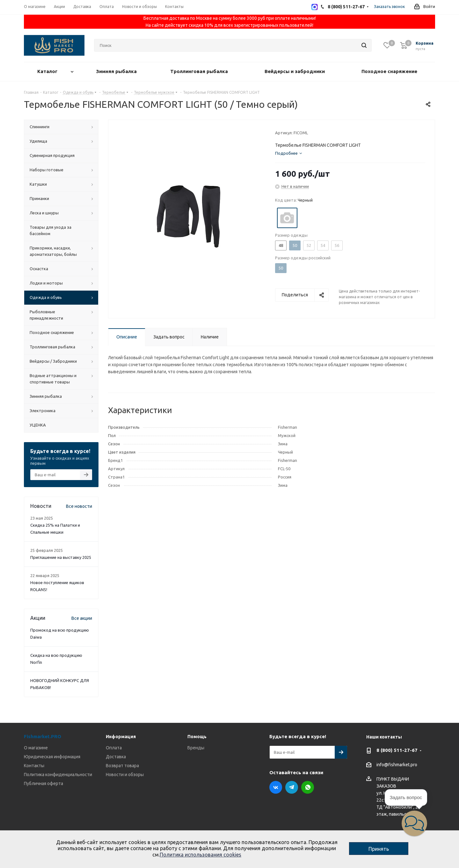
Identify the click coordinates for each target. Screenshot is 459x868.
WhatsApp (308, 787)
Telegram (292, 787)
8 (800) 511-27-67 (397, 750)
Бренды (196, 748)
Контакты (34, 766)
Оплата (114, 748)
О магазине (36, 748)
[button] (414, 823)
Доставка (116, 757)
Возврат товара (122, 766)
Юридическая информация (52, 757)
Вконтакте (276, 787)
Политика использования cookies (200, 855)
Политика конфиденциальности (58, 775)
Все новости (79, 506)
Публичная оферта (44, 783)
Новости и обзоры (125, 775)
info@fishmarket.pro (397, 765)
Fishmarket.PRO (43, 736)
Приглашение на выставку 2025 (61, 557)
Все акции (82, 618)
